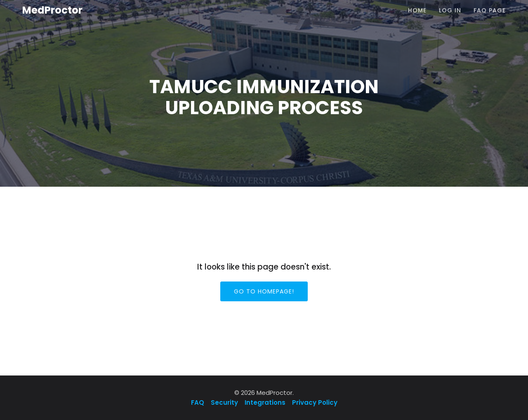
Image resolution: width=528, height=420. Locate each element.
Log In (450, 10)
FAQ (198, 402)
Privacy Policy (315, 402)
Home (417, 10)
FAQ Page (490, 10)
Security (224, 402)
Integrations (265, 402)
